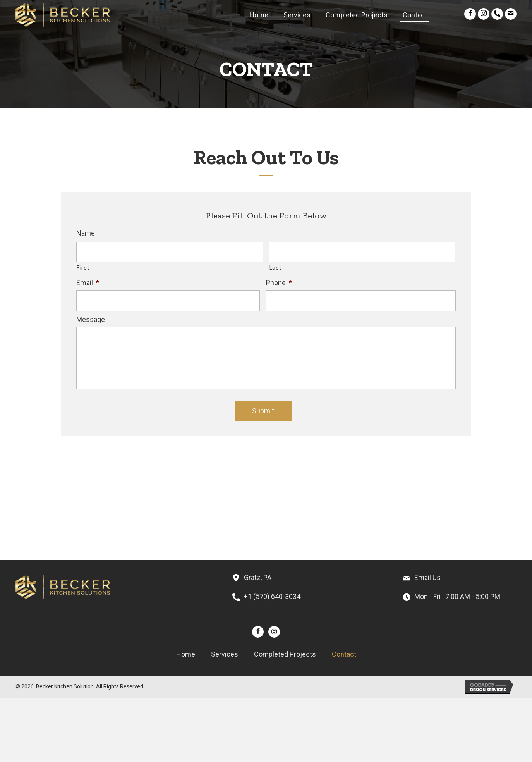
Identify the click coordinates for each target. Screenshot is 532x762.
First (83, 268)
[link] (259, 14)
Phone (279, 283)
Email (88, 283)
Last (275, 268)
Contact (344, 654)
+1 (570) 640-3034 (272, 596)
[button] (470, 14)
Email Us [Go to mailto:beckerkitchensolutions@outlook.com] (427, 577)
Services (225, 654)
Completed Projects (285, 654)
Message (91, 319)
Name (86, 233)
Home (186, 654)
